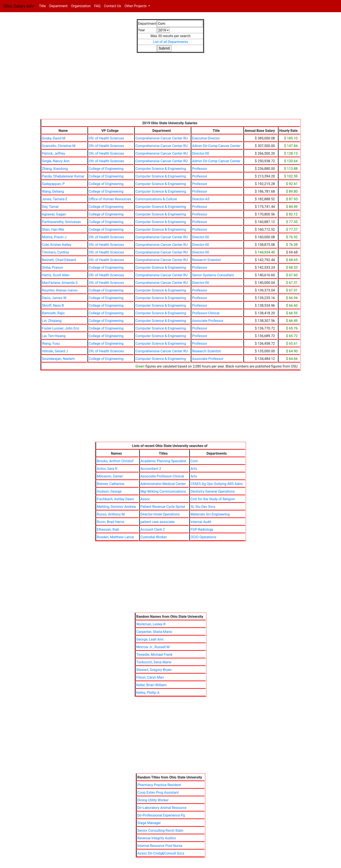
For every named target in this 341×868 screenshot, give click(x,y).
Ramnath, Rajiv (53, 313)
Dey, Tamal (50, 207)
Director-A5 (201, 199)
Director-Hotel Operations (160, 514)
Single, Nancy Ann (56, 161)
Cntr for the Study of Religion (213, 499)
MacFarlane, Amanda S (60, 283)
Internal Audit (201, 522)
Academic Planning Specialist (163, 461)
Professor (200, 169)
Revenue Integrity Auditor (157, 838)
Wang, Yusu (51, 344)
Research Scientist (206, 260)
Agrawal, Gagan (54, 214)
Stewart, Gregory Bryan (154, 670)
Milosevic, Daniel (110, 476)
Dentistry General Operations (213, 491)
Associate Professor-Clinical (162, 476)
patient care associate (158, 522)
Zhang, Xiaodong (55, 169)
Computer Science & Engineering (161, 169)
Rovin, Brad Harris (110, 522)
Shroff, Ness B (53, 306)
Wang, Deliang (53, 191)
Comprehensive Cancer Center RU (162, 138)
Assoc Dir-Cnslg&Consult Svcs (161, 853)
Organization (81, 6)
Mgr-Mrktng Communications (163, 491)
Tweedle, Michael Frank (154, 655)
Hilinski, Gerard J (55, 351)
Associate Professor (208, 321)
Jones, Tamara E (55, 199)
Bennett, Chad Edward (59, 260)
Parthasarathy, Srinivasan (62, 222)
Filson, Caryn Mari (150, 677)
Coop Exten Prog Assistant (158, 793)
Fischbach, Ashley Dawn (115, 499)
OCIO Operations (203, 537)
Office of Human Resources (110, 199)
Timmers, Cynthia (55, 252)
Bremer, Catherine (110, 484)
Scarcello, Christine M (59, 146)
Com (194, 461)
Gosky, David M (54, 138)
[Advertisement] (171, 89)
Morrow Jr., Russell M (153, 647)
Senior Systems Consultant (213, 275)
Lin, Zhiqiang (52, 321)
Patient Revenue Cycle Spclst (163, 507)
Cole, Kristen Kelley (57, 245)
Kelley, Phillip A (148, 693)
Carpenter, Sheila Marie (154, 632)
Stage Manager (149, 823)
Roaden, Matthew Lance (115, 537)
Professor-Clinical (206, 313)
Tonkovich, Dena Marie (154, 662)
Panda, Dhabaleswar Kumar (63, 176)
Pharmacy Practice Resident (159, 785)
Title (43, 6)
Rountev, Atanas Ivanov (60, 290)
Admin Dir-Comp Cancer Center (216, 146)
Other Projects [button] (136, 6)
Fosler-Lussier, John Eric (61, 328)
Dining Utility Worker (153, 800)
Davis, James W (54, 298)
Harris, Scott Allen (56, 275)
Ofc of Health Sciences (106, 138)
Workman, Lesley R (151, 624)
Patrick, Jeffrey (54, 153)
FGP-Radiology (202, 529)
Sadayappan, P (53, 184)
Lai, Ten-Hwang (54, 336)
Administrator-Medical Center (163, 484)
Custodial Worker (154, 537)
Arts (194, 469)
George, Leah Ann (150, 639)
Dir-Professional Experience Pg (161, 815)
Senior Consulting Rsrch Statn (160, 831)
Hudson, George (109, 491)
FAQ (97, 6)
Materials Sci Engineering (210, 514)
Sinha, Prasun (53, 268)
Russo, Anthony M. (111, 514)
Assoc (145, 499)
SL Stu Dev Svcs (203, 507)
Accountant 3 (151, 469)
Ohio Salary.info (19, 6)
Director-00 (201, 153)
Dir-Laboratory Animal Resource (162, 808)
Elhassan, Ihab (108, 529)
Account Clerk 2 (153, 529)
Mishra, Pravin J (54, 237)
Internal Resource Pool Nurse (160, 846)
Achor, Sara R (107, 469)
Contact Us (113, 6)
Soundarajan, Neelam (58, 359)
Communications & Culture (156, 199)
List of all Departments (170, 42)
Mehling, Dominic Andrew (116, 507)
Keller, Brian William (151, 685)
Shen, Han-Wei (53, 229)
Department (58, 6)
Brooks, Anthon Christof (115, 461)
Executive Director (206, 138)
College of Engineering (106, 169)
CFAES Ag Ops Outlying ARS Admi (217, 484)
